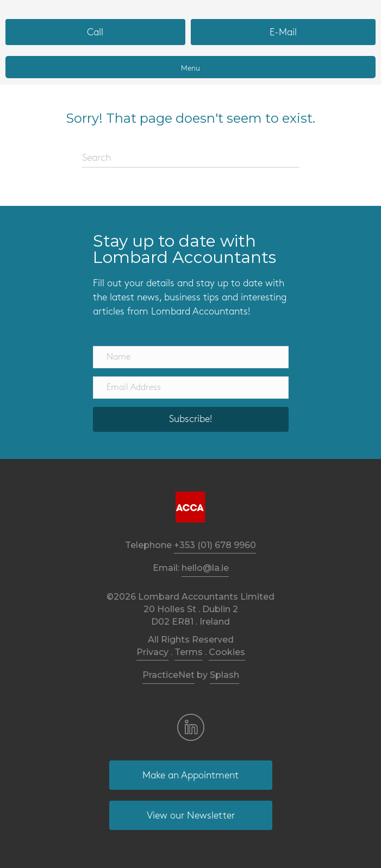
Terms (189, 652)
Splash (224, 675)
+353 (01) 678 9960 (215, 545)
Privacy (152, 652)
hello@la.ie (205, 568)
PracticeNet (168, 675)
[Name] (191, 357)
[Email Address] (191, 388)
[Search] (191, 159)
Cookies (227, 652)
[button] (191, 419)
